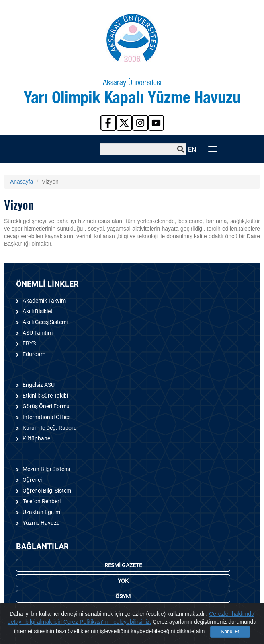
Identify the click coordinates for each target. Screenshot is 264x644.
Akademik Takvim (44, 301)
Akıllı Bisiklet (38, 311)
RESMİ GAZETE (123, 565)
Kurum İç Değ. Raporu (50, 428)
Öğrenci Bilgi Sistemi (48, 491)
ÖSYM (123, 596)
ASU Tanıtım (38, 333)
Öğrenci (32, 480)
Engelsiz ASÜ (39, 385)
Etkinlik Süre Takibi (45, 396)
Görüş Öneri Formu (46, 406)
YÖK (123, 581)
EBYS (29, 343)
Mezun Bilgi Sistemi (46, 469)
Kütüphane (36, 438)
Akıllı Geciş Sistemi (45, 322)
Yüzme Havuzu (41, 523)
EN (192, 150)
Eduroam (34, 354)
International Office (47, 417)
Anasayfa (22, 182)
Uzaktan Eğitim (41, 512)
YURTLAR (123, 612)
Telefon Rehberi (42, 501)
